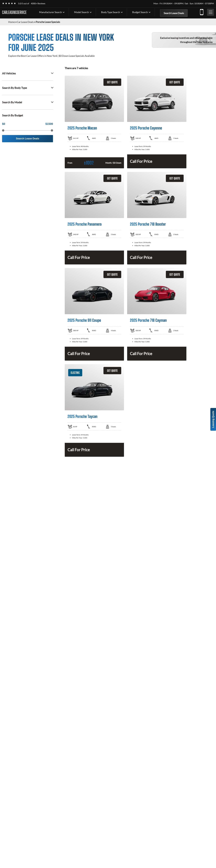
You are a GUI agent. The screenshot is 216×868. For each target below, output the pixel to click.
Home (12, 22)
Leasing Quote (213, 419)
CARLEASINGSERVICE (14, 12)
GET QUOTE (112, 82)
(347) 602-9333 (202, 12)
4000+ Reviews (38, 3)
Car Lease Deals (25, 22)
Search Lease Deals (174, 13)
